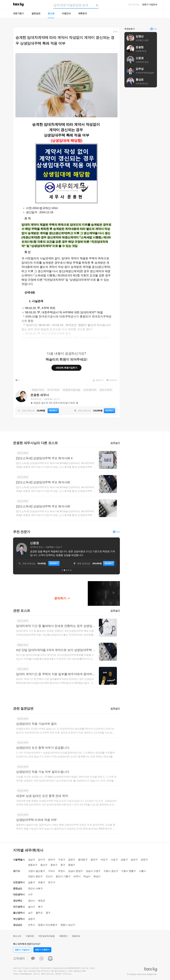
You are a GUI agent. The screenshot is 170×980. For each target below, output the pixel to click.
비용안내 (66, 13)
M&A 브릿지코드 (48, 974)
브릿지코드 (67, 974)
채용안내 (76, 936)
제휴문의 (83, 13)
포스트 (51, 13)
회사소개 (17, 936)
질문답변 (36, 13)
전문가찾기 (19, 13)
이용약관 (30, 936)
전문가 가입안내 (150, 4)
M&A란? (59, 974)
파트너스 (37, 974)
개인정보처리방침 (47, 936)
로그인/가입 (134, 4)
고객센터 (19, 958)
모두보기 (115, 443)
